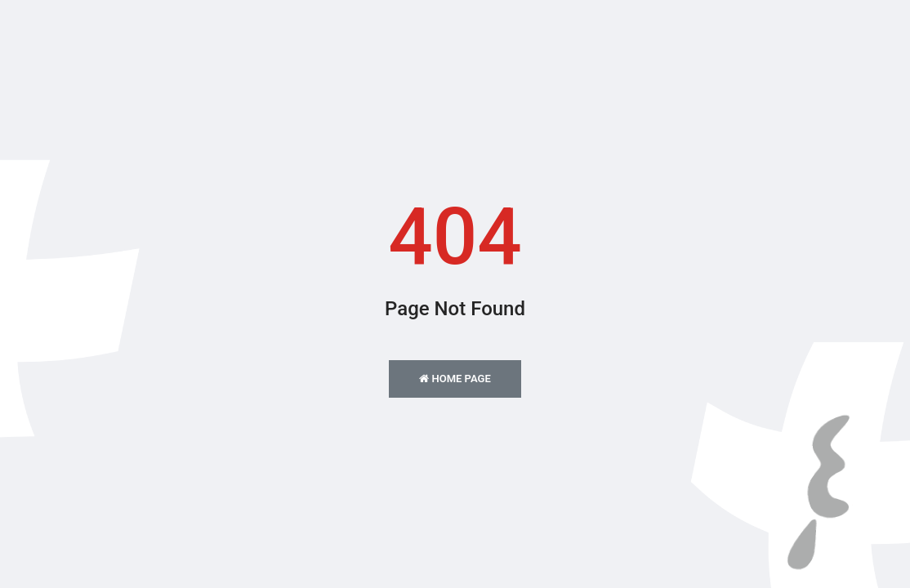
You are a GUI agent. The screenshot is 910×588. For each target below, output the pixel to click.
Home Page (455, 379)
